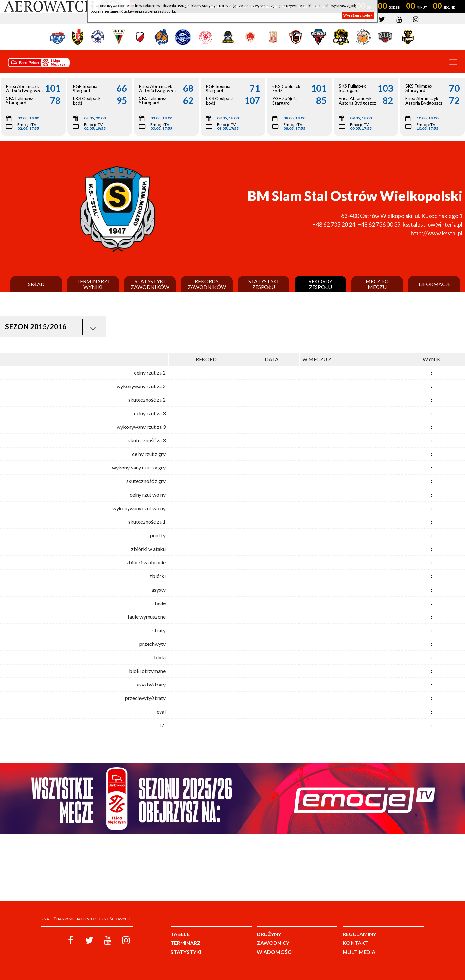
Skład (36, 284)
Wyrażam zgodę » (358, 15)
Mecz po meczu (377, 284)
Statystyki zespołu (263, 284)
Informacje (434, 284)
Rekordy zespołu (320, 284)
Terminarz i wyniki (93, 284)
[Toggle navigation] (453, 62)
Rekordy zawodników (207, 284)
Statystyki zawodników (150, 284)
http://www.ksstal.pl (437, 233)
